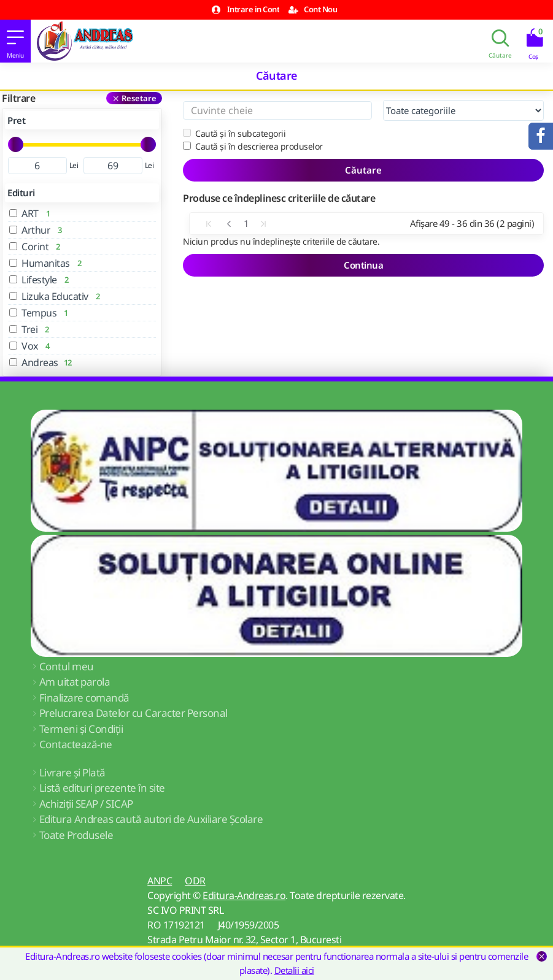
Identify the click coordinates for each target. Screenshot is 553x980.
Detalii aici (294, 970)
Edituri (21, 193)
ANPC (160, 881)
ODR (195, 881)
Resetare (139, 98)
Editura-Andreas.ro (244, 895)
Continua (363, 265)
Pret (16, 120)
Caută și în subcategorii (234, 133)
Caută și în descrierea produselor (253, 146)
